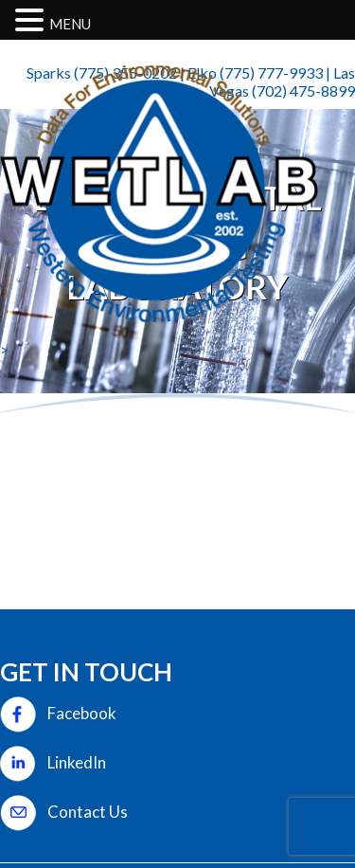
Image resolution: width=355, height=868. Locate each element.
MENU (70, 24)
